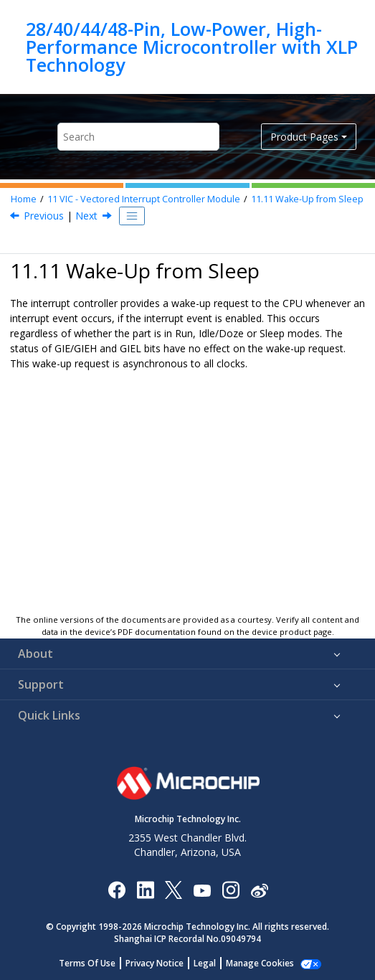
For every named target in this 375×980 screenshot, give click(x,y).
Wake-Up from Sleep (307, 199)
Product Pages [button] (304, 137)
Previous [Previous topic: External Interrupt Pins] (44, 216)
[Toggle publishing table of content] (132, 216)
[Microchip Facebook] (117, 889)
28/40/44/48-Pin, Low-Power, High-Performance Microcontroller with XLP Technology (192, 47)
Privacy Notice (155, 963)
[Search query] (138, 137)
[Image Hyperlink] (202, 890)
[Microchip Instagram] (231, 889)
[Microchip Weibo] (259, 890)
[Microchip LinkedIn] (145, 889)
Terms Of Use (87, 963)
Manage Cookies (260, 963)
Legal (205, 963)
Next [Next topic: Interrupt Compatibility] (86, 216)
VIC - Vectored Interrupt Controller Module (144, 199)
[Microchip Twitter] (174, 889)
